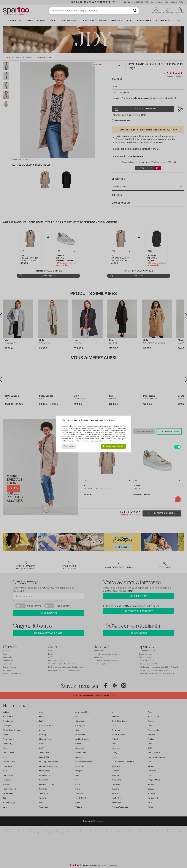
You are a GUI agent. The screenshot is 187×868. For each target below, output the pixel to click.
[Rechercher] (135, 11)
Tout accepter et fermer (113, 446)
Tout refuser (69, 446)
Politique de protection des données (102, 441)
